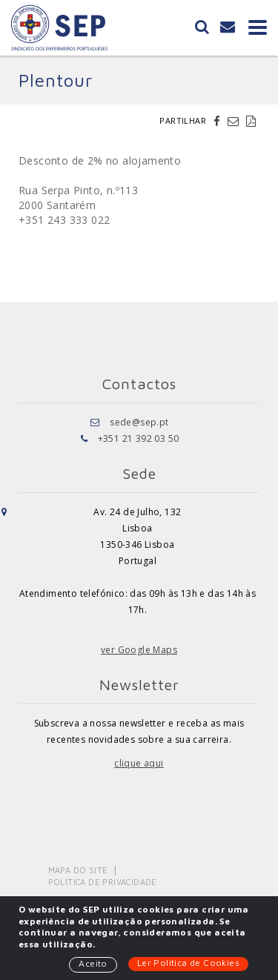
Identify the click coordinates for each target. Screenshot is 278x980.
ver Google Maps (139, 650)
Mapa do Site (78, 870)
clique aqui (139, 763)
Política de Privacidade (103, 882)
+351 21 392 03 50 (139, 438)
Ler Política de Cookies (188, 963)
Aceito (93, 963)
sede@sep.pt (139, 422)
